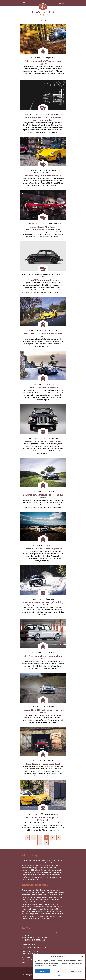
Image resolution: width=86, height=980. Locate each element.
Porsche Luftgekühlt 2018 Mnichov (43, 176)
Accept (43, 971)
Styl (58, 170)
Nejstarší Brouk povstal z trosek (43, 280)
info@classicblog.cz (42, 919)
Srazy (54, 170)
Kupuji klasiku (32, 275)
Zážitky (44, 331)
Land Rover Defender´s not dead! (43, 764)
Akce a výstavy (29, 114)
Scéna (49, 114)
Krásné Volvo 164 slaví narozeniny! (43, 441)
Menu (24, 2)
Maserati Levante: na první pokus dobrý (43, 602)
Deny (59, 971)
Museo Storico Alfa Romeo (43, 227)
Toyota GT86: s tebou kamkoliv (43, 388)
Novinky (43, 114)
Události (37, 173)
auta (33, 58)
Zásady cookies (58, 976)
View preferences (75, 971)
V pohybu (39, 58)
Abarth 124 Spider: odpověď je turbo (43, 549)
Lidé (43, 170)
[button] (82, 956)
